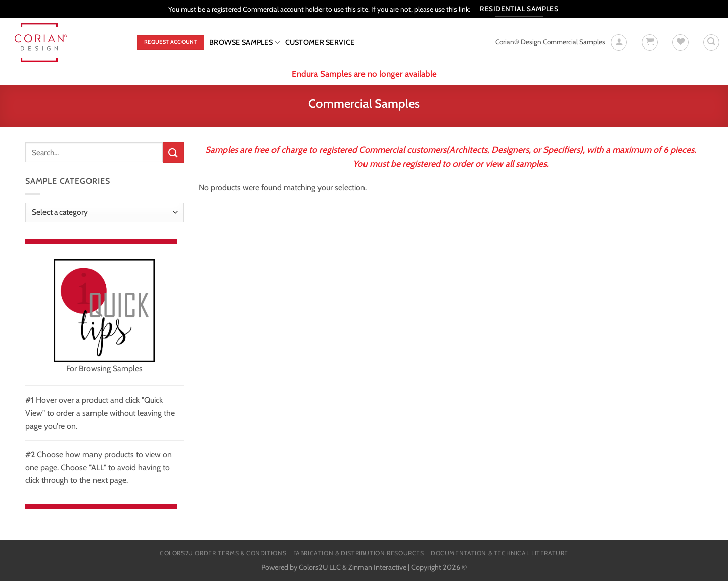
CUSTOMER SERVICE (320, 42)
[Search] (711, 42)
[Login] (619, 42)
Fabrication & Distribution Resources (359, 553)
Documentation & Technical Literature (499, 553)
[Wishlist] (680, 42)
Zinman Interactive (377, 567)
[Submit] (173, 152)
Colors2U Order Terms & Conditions (223, 553)
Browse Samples (245, 43)
